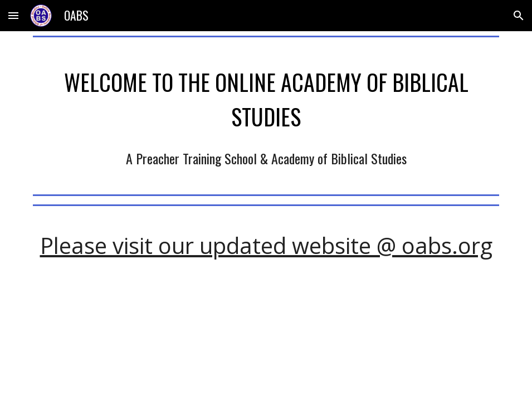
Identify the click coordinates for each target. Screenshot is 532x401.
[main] (266, 97)
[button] (13, 15)
